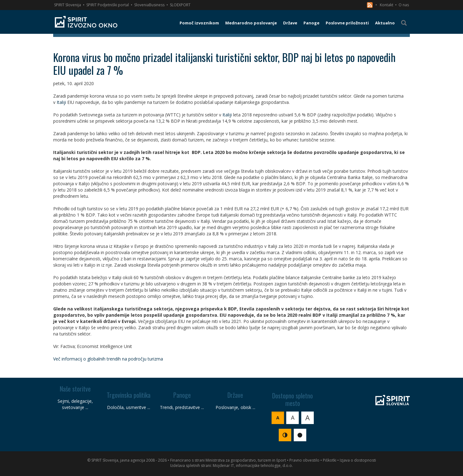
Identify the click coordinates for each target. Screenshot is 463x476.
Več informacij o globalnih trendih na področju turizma (108, 359)
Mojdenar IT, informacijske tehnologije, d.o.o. (253, 466)
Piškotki (330, 460)
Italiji (61, 102)
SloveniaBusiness (149, 5)
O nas (404, 5)
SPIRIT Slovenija (68, 5)
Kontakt (387, 5)
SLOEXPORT (180, 5)
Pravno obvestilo (304, 460)
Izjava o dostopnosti (358, 460)
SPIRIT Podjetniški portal (108, 5)
